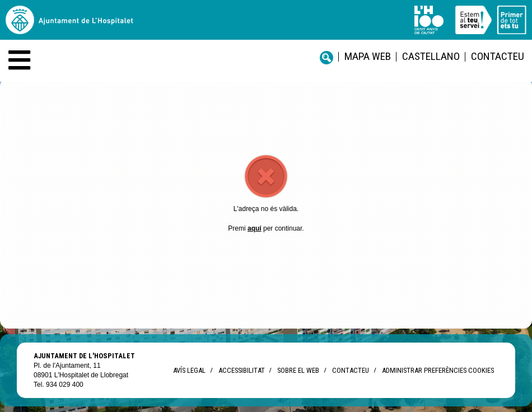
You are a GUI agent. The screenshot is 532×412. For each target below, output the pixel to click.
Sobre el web (298, 370)
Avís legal (189, 370)
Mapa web (368, 56)
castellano (431, 56)
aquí (255, 228)
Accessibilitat (241, 370)
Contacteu (498, 56)
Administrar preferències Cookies (438, 370)
